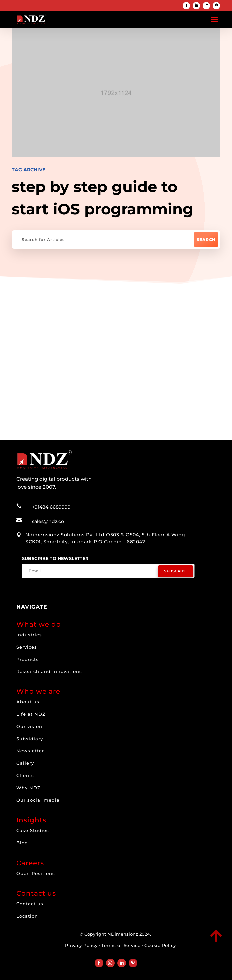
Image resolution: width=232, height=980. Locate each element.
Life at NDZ (31, 714)
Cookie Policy (160, 945)
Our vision (29, 726)
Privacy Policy (81, 945)
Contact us (30, 904)
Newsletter (30, 751)
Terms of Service (121, 945)
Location (27, 916)
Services (27, 647)
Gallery (25, 763)
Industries (29, 635)
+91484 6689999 (51, 507)
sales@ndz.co (48, 521)
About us (28, 702)
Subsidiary (30, 739)
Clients (25, 775)
